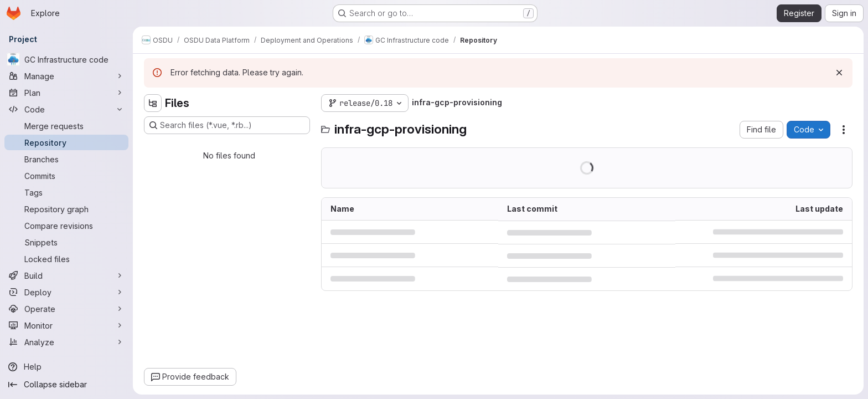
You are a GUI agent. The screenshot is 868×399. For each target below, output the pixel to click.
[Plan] (66, 93)
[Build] (66, 275)
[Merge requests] (66, 126)
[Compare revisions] (66, 226)
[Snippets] (66, 242)
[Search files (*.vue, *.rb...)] (227, 125)
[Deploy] (66, 292)
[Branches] (66, 159)
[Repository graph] (66, 209)
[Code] (66, 109)
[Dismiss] (839, 73)
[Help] (66, 367)
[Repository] (66, 142)
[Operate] (66, 309)
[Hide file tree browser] (153, 103)
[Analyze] (66, 342)
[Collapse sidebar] (66, 385)
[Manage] (66, 76)
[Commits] (66, 176)
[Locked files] (66, 259)
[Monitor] (66, 325)
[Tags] (66, 192)
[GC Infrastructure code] (66, 59)
